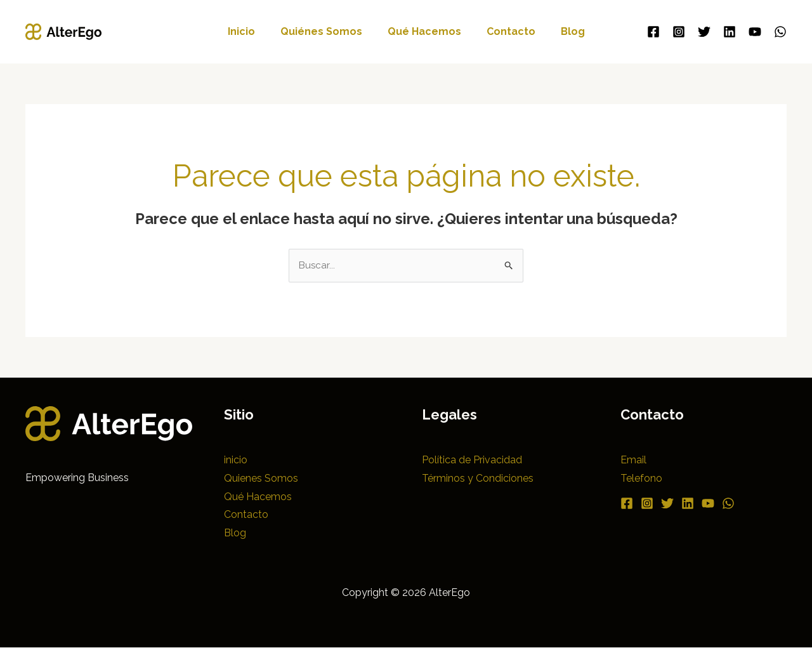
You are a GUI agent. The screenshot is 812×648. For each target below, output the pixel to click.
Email (633, 460)
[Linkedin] (730, 32)
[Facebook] (653, 32)
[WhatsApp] (780, 32)
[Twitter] (704, 32)
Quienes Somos (261, 479)
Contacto (506, 31)
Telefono (641, 479)
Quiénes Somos (326, 31)
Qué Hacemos (424, 31)
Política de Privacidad (472, 460)
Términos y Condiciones (478, 479)
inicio (252, 31)
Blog (563, 31)
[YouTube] (755, 32)
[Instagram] (679, 32)
